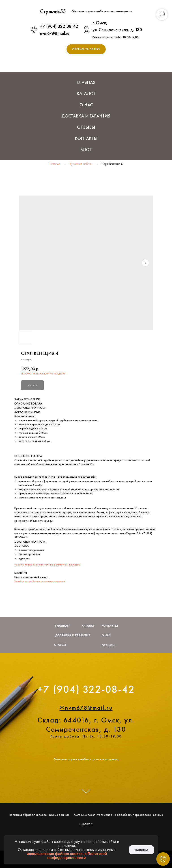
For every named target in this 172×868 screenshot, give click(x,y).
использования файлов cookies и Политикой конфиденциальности (67, 856)
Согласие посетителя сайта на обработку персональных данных (119, 815)
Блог (86, 150)
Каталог (88, 626)
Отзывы (86, 127)
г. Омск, (100, 23)
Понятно (141, 850)
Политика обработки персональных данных (39, 815)
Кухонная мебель (81, 164)
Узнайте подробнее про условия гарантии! (40, 581)
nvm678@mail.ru (55, 33)
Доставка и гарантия (73, 635)
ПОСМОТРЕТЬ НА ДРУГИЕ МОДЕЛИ (43, 374)
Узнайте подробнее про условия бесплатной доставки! (47, 565)
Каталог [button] (86, 94)
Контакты (86, 138)
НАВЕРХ (86, 824)
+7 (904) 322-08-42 (59, 26)
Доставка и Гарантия (86, 116)
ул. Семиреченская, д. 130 (117, 30)
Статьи (60, 645)
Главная (86, 82)
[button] (86, 49)
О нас (86, 105)
